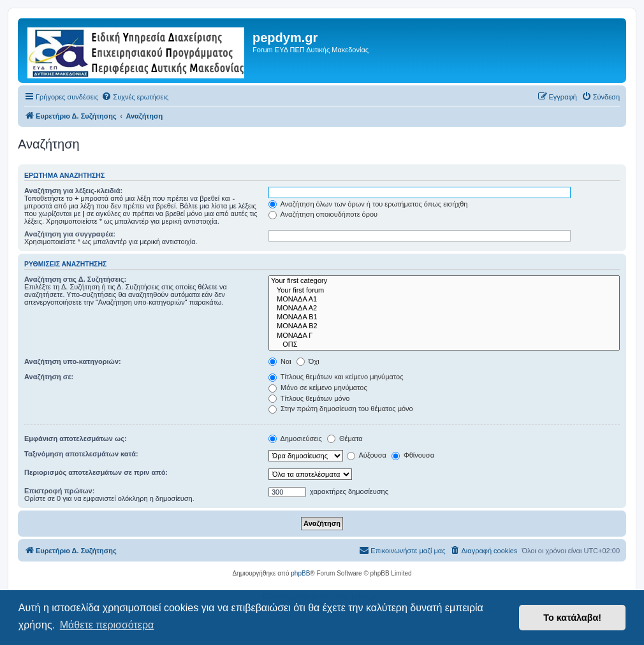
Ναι (280, 361)
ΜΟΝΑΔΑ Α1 (444, 300)
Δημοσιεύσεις (295, 438)
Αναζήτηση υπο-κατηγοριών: (73, 361)
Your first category (444, 281)
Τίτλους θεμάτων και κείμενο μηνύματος (336, 377)
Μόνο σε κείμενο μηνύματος (318, 388)
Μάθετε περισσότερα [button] (107, 625)
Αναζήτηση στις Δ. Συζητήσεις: (75, 279)
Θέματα (345, 438)
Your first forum (444, 291)
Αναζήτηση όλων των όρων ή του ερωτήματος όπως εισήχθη (368, 204)
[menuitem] (135, 97)
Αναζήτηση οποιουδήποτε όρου (323, 214)
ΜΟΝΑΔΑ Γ (444, 336)
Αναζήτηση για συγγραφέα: (70, 234)
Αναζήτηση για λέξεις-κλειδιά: (73, 191)
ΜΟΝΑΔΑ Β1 (444, 317)
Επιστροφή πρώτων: (59, 491)
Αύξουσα (367, 455)
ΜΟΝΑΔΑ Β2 (444, 326)
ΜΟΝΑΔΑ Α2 (444, 308)
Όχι (308, 361)
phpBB (300, 573)
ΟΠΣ (444, 345)
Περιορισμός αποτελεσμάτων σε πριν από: (96, 472)
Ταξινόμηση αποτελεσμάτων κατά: (81, 454)
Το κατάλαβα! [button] (572, 618)
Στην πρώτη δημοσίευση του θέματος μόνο (341, 409)
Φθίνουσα (413, 455)
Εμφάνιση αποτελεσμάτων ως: (76, 438)
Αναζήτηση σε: (49, 377)
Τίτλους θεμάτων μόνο (309, 398)
